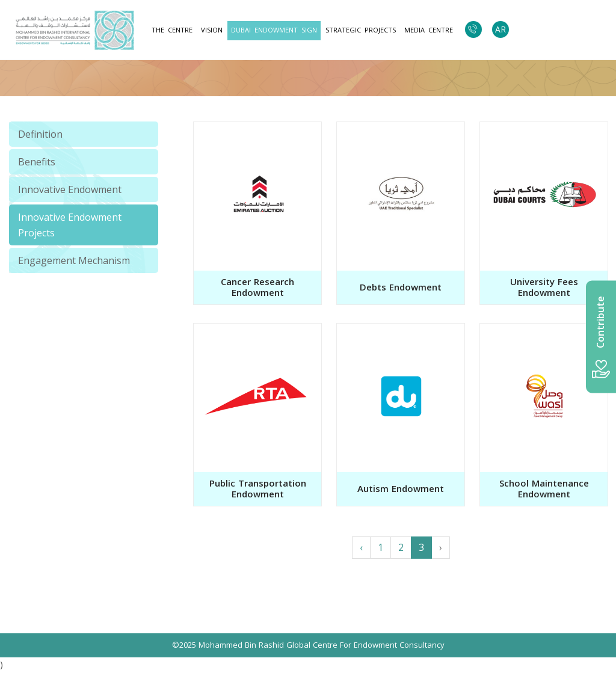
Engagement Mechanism (74, 260)
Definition (40, 134)
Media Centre (429, 30)
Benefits (37, 162)
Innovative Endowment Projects (70, 225)
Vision (212, 30)
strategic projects (361, 30)
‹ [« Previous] (361, 547)
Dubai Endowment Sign (274, 30)
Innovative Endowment (70, 189)
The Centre (172, 30)
